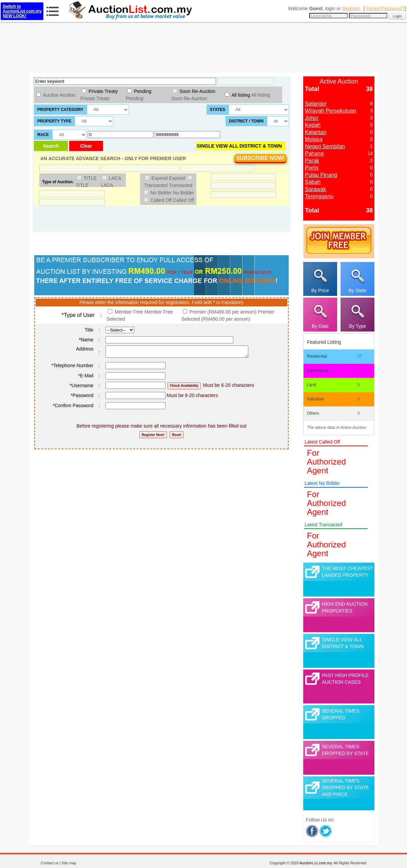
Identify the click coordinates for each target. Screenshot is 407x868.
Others (313, 413)
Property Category (60, 110)
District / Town (246, 121)
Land (312, 385)
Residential (317, 356)
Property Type (54, 121)
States (218, 110)
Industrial (315, 399)
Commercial (318, 371)
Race (43, 135)
